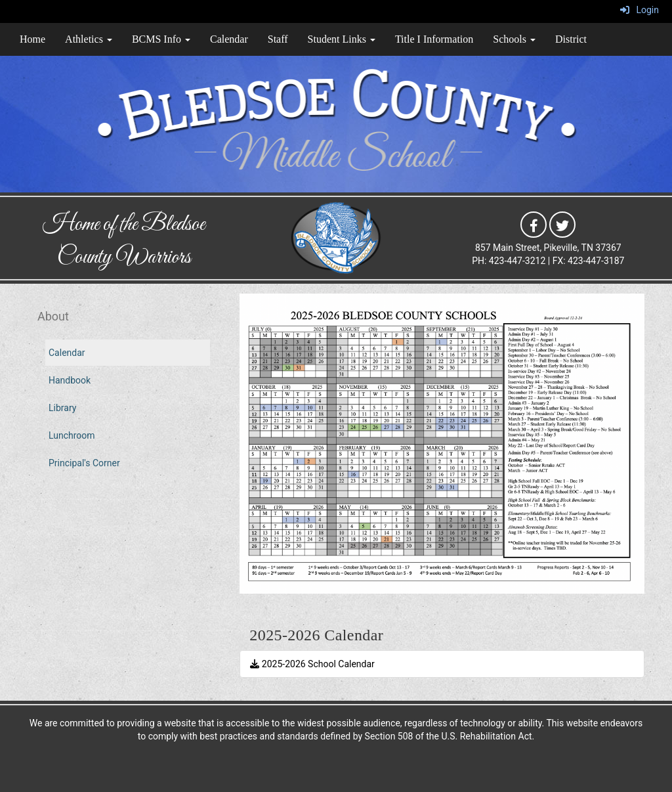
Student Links (342, 39)
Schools (514, 39)
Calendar (229, 39)
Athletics (89, 39)
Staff (278, 39)
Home (32, 39)
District (571, 39)
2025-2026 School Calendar (312, 664)
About (53, 316)
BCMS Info (161, 39)
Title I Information (434, 39)
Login (640, 10)
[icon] (534, 224)
